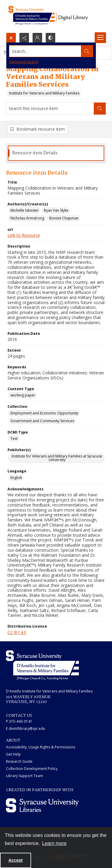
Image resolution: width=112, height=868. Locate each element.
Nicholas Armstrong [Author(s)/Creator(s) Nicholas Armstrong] (27, 218)
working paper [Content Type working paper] (23, 395)
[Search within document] (100, 109)
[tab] (56, 153)
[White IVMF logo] (42, 665)
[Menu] (100, 38)
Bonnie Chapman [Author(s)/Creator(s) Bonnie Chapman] (64, 218)
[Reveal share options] (24, 38)
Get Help (13, 754)
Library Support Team (24, 776)
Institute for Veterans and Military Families (44, 93)
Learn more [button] (54, 843)
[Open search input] (11, 38)
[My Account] (37, 38)
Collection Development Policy (32, 769)
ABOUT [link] (13, 740)
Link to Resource (24, 235)
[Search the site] (45, 51)
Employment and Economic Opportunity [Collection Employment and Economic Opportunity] (44, 413)
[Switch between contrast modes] (50, 38)
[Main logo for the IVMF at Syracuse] (56, 16)
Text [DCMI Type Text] (14, 438)
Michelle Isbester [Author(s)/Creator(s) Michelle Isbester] (25, 210)
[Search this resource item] (50, 109)
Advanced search (24, 62)
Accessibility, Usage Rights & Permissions (41, 747)
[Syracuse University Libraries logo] (42, 805)
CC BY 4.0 (17, 632)
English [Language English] (16, 478)
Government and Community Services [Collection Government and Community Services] (42, 421)
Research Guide (19, 761)
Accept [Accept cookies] (16, 860)
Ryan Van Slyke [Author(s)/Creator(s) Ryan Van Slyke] (56, 210)
